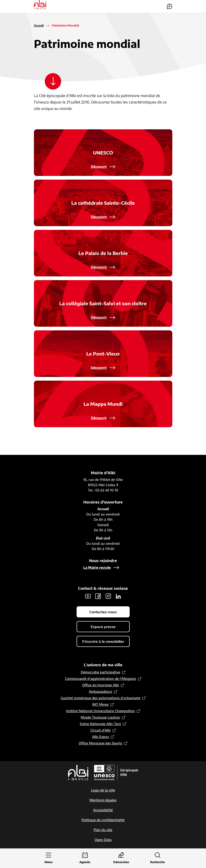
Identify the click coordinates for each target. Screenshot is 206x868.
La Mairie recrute (97, 568)
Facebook (98, 596)
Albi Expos (100, 737)
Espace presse (103, 627)
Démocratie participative (100, 672)
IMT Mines (100, 705)
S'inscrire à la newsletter (103, 642)
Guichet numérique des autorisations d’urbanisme (101, 698)
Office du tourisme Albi (101, 685)
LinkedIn (118, 596)
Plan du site (103, 830)
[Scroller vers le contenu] (54, 82)
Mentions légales (103, 800)
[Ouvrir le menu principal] (49, 858)
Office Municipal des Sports (100, 743)
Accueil (39, 25)
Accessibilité (103, 810)
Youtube (88, 596)
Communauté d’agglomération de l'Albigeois (101, 679)
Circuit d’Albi (101, 730)
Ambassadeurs (100, 692)
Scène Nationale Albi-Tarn (100, 724)
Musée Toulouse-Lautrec (100, 718)
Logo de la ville (103, 790)
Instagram (108, 596)
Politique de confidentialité (103, 820)
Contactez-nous (170, 6)
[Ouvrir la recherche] (158, 858)
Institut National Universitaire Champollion (101, 711)
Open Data (103, 840)
